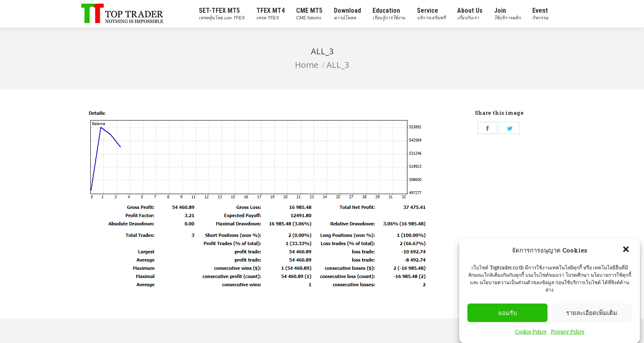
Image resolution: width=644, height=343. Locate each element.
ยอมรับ (508, 313)
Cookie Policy (531, 331)
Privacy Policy (568, 331)
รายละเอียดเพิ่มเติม (592, 313)
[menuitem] (222, 14)
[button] (627, 250)
